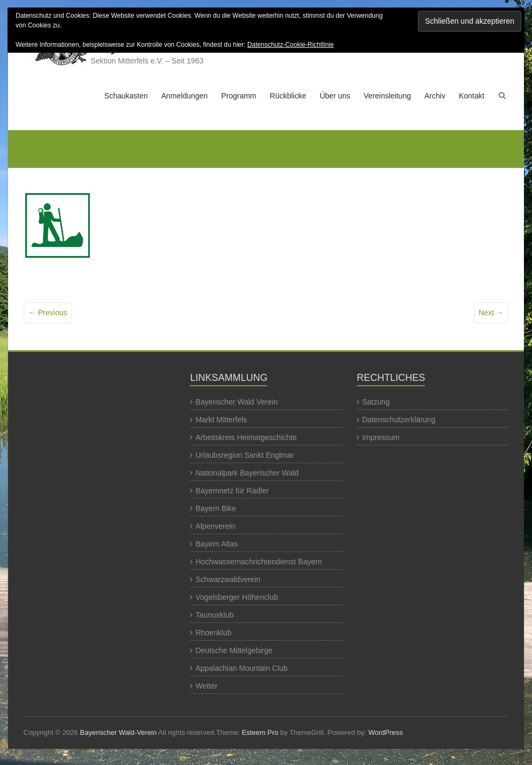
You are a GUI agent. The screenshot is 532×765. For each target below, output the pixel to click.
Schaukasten (126, 96)
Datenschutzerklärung (399, 420)
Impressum (381, 437)
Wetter (206, 686)
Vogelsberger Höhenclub (236, 597)
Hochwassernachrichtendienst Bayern (258, 562)
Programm (239, 96)
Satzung (376, 402)
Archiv (435, 96)
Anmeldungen (185, 96)
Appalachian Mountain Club (241, 668)
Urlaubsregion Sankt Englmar (244, 455)
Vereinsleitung (387, 96)
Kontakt (471, 96)
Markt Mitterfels (221, 420)
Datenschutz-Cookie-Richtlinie (291, 45)
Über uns (335, 96)
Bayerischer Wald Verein (236, 402)
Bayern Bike (215, 508)
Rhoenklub (213, 633)
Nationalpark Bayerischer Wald (247, 473)
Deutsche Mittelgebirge (234, 650)
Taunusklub (214, 615)
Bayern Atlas (217, 544)
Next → (491, 313)
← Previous (48, 313)
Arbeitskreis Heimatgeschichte (246, 437)
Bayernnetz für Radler (232, 491)
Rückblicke (288, 96)
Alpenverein (215, 526)
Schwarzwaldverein (228, 579)
